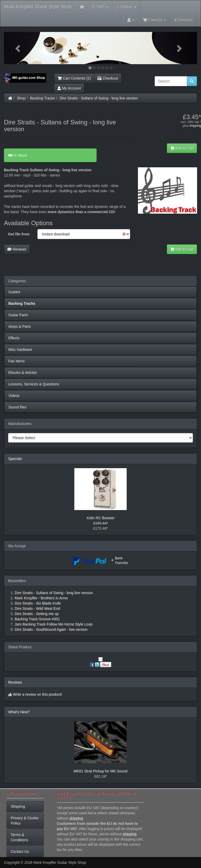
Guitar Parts (18, 315)
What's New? (19, 712)
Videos (14, 396)
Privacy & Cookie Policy (25, 821)
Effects (14, 338)
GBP (100, 7)
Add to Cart (182, 148)
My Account (69, 88)
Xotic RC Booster (100, 518)
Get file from (19, 234)
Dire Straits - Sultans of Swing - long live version (99, 98)
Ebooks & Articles (23, 373)
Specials (15, 459)
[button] (18, 48)
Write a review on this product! (37, 694)
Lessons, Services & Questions (34, 384)
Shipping (18, 806)
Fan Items (16, 361)
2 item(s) (154, 20)
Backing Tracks (43, 98)
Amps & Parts (20, 327)
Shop (21, 98)
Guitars (14, 292)
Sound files (17, 407)
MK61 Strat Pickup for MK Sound (100, 771)
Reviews (17, 249)
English (127, 7)
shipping (195, 126)
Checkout (183, 20)
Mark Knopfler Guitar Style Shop (38, 7)
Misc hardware (20, 350)
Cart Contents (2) (74, 78)
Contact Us (20, 852)
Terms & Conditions (19, 837)
